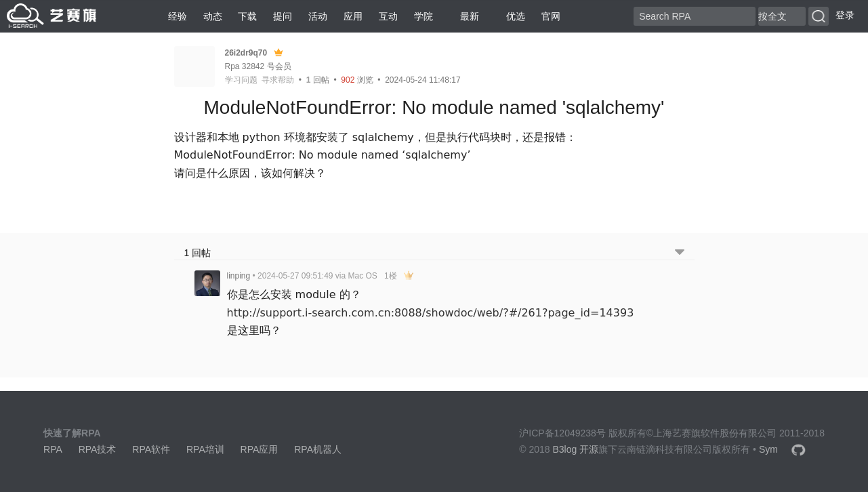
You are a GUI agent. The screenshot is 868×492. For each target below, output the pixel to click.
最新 (464, 16)
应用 (353, 16)
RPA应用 (260, 449)
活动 (318, 16)
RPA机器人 (318, 449)
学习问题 (241, 80)
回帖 (318, 80)
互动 (388, 16)
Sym (768, 449)
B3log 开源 (576, 449)
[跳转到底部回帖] (680, 253)
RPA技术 (98, 449)
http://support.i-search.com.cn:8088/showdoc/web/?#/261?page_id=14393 (431, 313)
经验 (178, 16)
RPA (53, 449)
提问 (283, 16)
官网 (551, 16)
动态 (213, 16)
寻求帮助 (278, 80)
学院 (423, 16)
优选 (510, 16)
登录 (845, 15)
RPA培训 (205, 449)
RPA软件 (151, 449)
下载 (247, 16)
